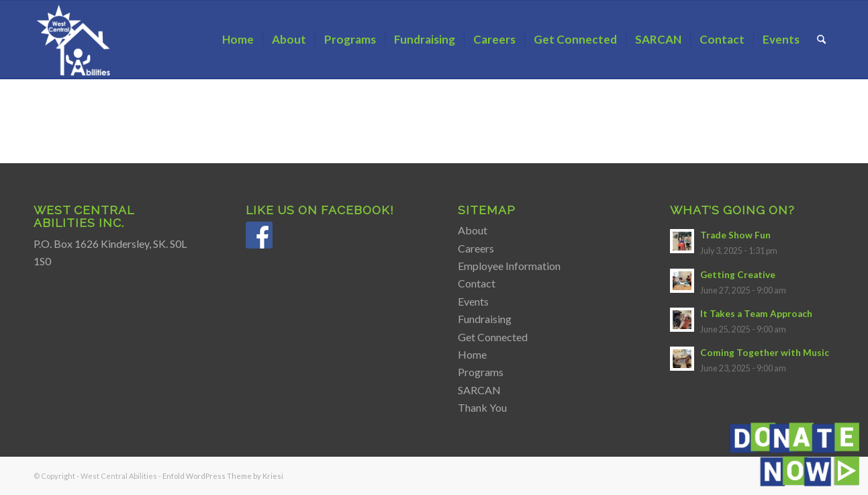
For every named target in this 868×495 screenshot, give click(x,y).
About (473, 230)
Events (473, 301)
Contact (477, 283)
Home (472, 354)
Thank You (482, 407)
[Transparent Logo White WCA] (75, 40)
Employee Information (509, 266)
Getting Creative (738, 275)
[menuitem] (238, 40)
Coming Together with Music (765, 353)
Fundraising (485, 319)
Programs (481, 372)
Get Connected (493, 337)
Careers (476, 248)
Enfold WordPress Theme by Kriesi (223, 476)
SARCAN (479, 390)
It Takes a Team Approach (756, 314)
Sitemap (487, 210)
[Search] (821, 40)
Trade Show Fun (735, 235)
